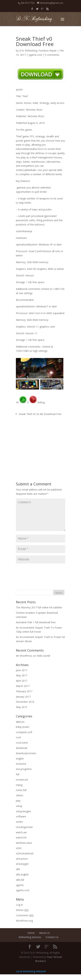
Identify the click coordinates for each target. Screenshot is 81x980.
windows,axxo (24, 848)
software (21, 822)
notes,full (21, 796)
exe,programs (24, 775)
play (18, 806)
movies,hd (22, 785)
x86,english (22, 880)
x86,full (20, 885)
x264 (19, 854)
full (18, 780)
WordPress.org (24, 926)
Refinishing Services (30, 943)
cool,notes (22, 748)
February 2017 (24, 697)
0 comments (52, 55)
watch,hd (21, 843)
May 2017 (22, 681)
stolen (19, 827)
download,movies (26, 759)
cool (18, 743)
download (22, 754)
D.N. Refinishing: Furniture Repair (38, 51)
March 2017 (23, 692)
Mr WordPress (24, 661)
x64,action (22, 864)
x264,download (25, 859)
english (20, 764)
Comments (25, 921)
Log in (19, 910)
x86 (18, 875)
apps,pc (20, 727)
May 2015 (22, 713)
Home (31, 939)
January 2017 (23, 702)
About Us (44, 939)
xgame (20, 891)
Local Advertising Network (31, 977)
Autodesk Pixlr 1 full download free (36, 628)
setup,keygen (23, 817)
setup (19, 812)
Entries (22, 916)
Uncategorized (24, 833)
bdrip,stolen (23, 733)
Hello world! (43, 661)
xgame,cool (35, 55)
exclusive (21, 769)
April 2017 (22, 686)
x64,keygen (22, 869)
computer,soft (24, 738)
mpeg (19, 791)
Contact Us (52, 943)
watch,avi (21, 838)
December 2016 (25, 707)
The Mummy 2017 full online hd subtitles (39, 613)
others (20, 801)
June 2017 (22, 676)
